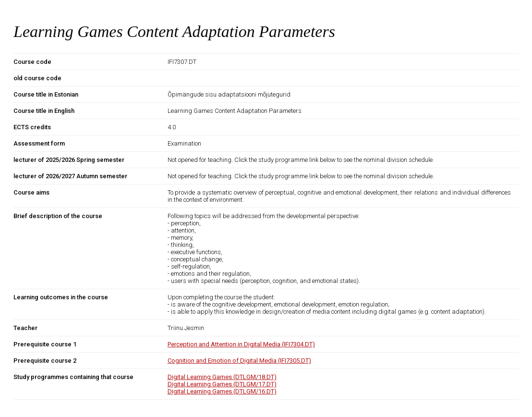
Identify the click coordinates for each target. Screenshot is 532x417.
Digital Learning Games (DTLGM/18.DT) (222, 377)
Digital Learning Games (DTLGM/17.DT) (222, 384)
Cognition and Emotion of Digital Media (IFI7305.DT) (239, 361)
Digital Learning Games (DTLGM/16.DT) (222, 391)
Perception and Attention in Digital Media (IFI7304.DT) (241, 344)
